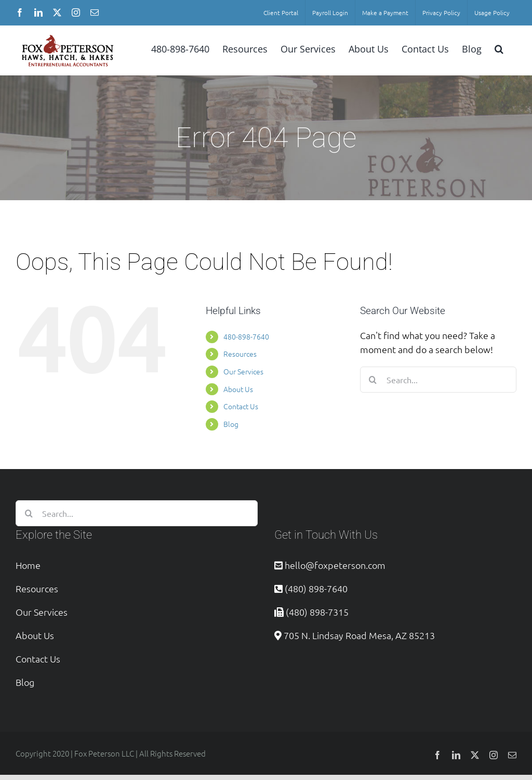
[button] (499, 48)
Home (28, 565)
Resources (240, 354)
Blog (231, 424)
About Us (238, 389)
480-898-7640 (246, 336)
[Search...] (438, 380)
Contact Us (241, 406)
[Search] (373, 380)
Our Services (243, 371)
